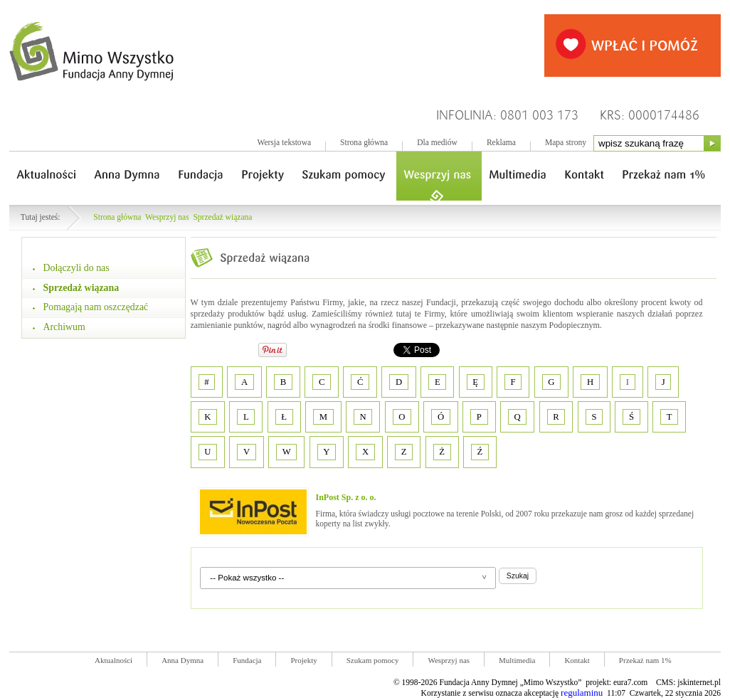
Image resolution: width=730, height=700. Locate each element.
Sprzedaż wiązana (222, 217)
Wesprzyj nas (167, 217)
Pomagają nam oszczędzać (96, 307)
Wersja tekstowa (284, 143)
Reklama (501, 143)
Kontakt (577, 660)
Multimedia (517, 660)
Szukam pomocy (373, 660)
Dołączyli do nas (76, 268)
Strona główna (364, 143)
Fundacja (247, 660)
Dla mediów (437, 143)
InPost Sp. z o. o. (346, 497)
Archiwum (64, 327)
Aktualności (113, 660)
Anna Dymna (182, 660)
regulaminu (582, 693)
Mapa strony (566, 143)
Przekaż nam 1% (645, 660)
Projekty (303, 660)
